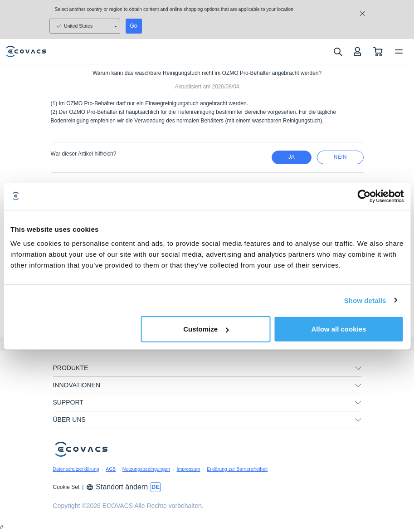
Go (134, 26)
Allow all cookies (339, 329)
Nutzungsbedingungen (146, 469)
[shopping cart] (378, 51)
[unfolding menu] (358, 368)
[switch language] (156, 487)
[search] (338, 52)
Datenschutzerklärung (76, 469)
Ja (292, 157)
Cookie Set (66, 487)
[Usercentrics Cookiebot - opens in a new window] (364, 196)
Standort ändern (117, 487)
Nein (340, 157)
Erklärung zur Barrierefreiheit (237, 469)
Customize (206, 329)
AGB (111, 469)
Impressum (188, 469)
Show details (365, 300)
